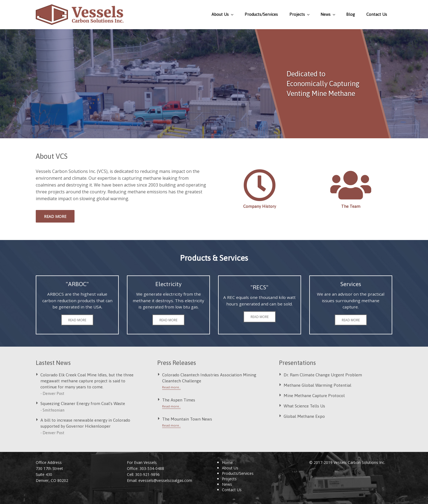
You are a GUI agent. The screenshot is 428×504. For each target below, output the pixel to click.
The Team (351, 206)
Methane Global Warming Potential (317, 385)
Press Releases (177, 363)
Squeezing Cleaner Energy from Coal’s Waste (83, 403)
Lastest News (53, 363)
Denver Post (53, 394)
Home (227, 462)
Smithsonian (53, 410)
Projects (300, 14)
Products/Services (261, 14)
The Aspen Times (179, 400)
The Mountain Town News (187, 419)
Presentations (297, 363)
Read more (55, 216)
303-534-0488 (152, 468)
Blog (350, 14)
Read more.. (171, 387)
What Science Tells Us (304, 406)
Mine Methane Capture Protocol (314, 395)
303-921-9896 (147, 474)
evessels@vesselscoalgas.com (165, 480)
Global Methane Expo (304, 416)
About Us (223, 14)
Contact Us (377, 14)
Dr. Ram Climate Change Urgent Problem (323, 375)
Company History (260, 206)
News (328, 14)
